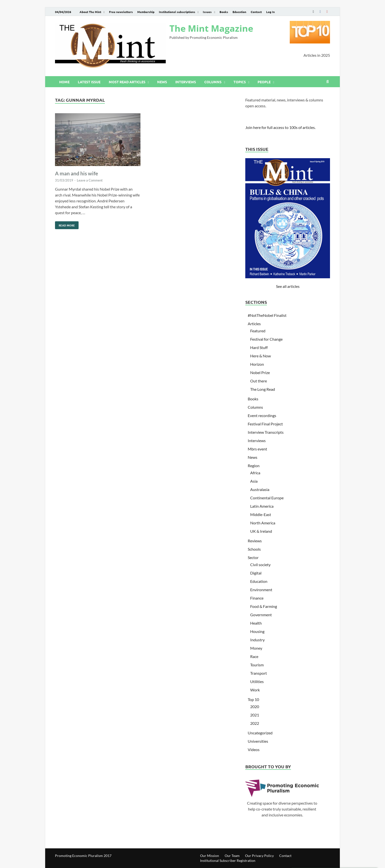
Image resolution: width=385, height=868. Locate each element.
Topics (240, 82)
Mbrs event (257, 449)
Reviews (255, 541)
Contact (256, 12)
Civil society (260, 565)
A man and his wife (76, 173)
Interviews (186, 82)
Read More (65, 224)
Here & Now (261, 356)
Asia (254, 481)
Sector (253, 557)
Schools (254, 549)
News (162, 82)
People (264, 82)
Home (64, 82)
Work (255, 690)
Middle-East (261, 514)
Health (256, 623)
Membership (146, 12)
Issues (207, 12)
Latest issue (89, 82)
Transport (259, 673)
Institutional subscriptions (177, 12)
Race (254, 656)
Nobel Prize (260, 372)
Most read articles (127, 82)
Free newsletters (121, 12)
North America (263, 523)
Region (254, 466)
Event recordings (262, 415)
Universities (258, 741)
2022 (255, 723)
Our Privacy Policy (259, 856)
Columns (213, 82)
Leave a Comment (90, 180)
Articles (254, 324)
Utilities (257, 681)
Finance (257, 598)
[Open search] (328, 82)
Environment (261, 590)
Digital (256, 573)
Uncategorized (260, 733)
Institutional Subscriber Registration (228, 861)
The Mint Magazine (211, 28)
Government (261, 615)
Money (256, 648)
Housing (257, 631)
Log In (270, 12)
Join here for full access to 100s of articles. (280, 127)
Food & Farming (264, 606)
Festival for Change (266, 339)
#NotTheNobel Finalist (267, 315)
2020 (255, 707)
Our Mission (210, 856)
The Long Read (263, 389)
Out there (259, 381)
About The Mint (90, 12)
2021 (255, 715)
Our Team (232, 856)
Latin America (262, 506)
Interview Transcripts (266, 432)
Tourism (257, 665)
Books (224, 12)
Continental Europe (267, 498)
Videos (254, 749)
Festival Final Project (265, 424)
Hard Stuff (259, 347)
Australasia (260, 489)
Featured (258, 331)
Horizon (257, 364)
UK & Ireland (261, 531)
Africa (255, 473)
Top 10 (253, 699)
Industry (257, 640)
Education (239, 12)
